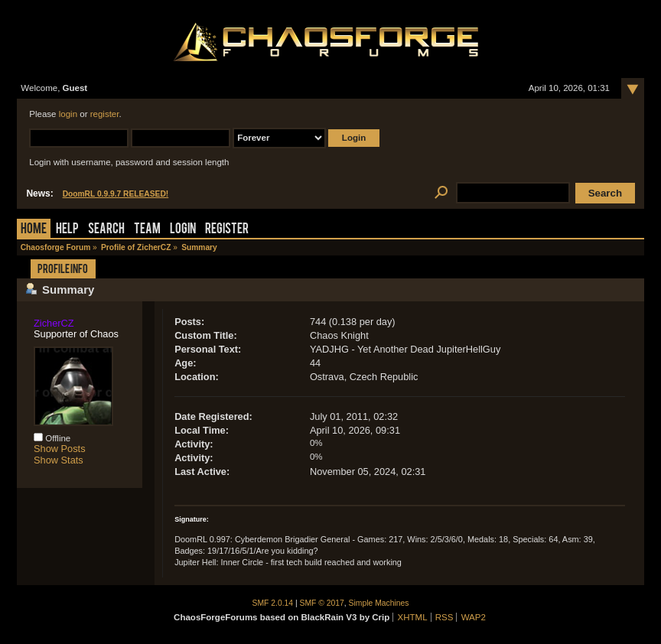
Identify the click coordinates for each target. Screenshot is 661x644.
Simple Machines (379, 603)
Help (67, 230)
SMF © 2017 (322, 603)
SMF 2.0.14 (273, 603)
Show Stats (59, 460)
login (68, 114)
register (105, 114)
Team (147, 230)
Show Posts (60, 449)
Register (227, 230)
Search (106, 230)
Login (183, 230)
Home (34, 230)
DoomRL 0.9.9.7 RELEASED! (116, 194)
